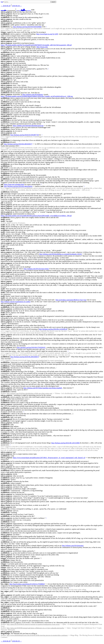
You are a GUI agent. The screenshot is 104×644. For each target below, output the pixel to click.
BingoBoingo (5, 633)
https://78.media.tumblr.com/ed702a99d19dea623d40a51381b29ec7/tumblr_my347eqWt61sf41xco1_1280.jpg (37, 96)
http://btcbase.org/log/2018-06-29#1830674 (25, 357)
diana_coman (5, 505)
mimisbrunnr (5, 590)
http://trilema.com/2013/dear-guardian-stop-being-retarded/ (43, 388)
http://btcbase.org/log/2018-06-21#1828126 (53, 329)
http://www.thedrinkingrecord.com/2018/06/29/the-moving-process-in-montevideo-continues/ (37, 635)
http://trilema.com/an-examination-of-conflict (16, 302)
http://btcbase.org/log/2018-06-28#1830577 (18, 144)
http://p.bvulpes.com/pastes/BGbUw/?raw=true (71, 300)
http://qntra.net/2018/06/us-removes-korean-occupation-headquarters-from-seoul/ (33, 624)
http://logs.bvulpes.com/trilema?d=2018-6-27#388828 (27, 584)
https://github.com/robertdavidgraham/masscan (28, 126)
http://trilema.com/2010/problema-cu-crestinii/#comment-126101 (61, 254)
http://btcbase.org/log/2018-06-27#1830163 (31, 347)
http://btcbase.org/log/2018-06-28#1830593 (18, 186)
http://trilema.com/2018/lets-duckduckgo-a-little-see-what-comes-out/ (30, 393)
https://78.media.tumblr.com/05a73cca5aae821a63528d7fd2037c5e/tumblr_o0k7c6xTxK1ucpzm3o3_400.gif (36, 45)
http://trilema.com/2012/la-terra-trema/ (36, 269)
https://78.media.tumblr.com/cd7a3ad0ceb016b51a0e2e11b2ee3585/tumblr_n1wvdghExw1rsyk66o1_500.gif (36, 216)
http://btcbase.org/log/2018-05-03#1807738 (25, 135)
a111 (2, 29)
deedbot (3, 223)
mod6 (3, 219)
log (2, 2)
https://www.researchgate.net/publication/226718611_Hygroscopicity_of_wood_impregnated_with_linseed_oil (49, 458)
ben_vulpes (5, 584)
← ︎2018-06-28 (6, 6)
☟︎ (48, 69)
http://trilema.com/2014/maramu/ (73, 546)
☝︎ (46, 27)
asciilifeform (5, 17)
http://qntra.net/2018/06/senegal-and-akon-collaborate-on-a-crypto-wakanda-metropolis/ (36, 628)
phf (2, 144)
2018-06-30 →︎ (17, 6)
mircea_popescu (6, 12)
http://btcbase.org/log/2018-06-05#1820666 (27, 27)
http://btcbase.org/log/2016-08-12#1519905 (66, 443)
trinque (3, 32)
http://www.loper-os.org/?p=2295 (47, 34)
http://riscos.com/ (42, 47)
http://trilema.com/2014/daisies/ (33, 94)
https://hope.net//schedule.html (14, 184)
